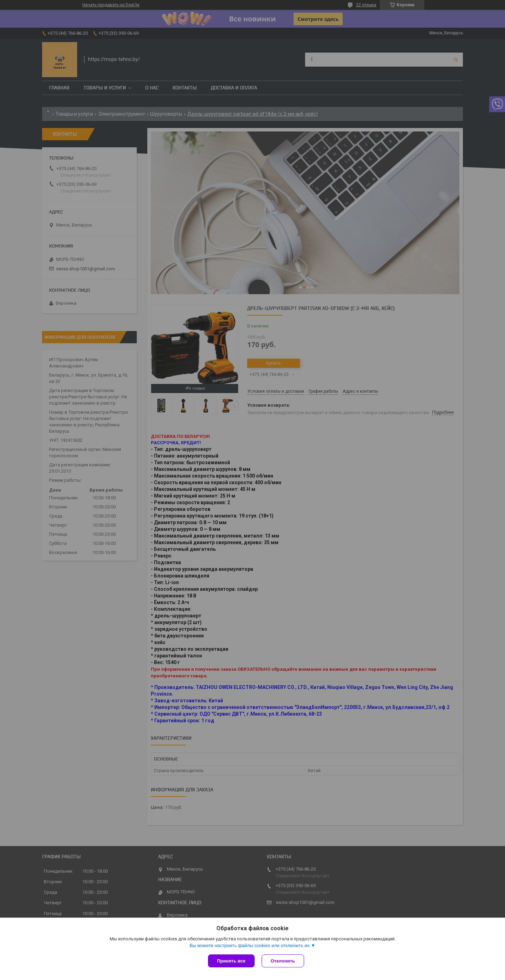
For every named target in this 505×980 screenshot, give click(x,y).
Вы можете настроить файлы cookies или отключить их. (250, 945)
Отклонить (283, 961)
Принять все (231, 961)
